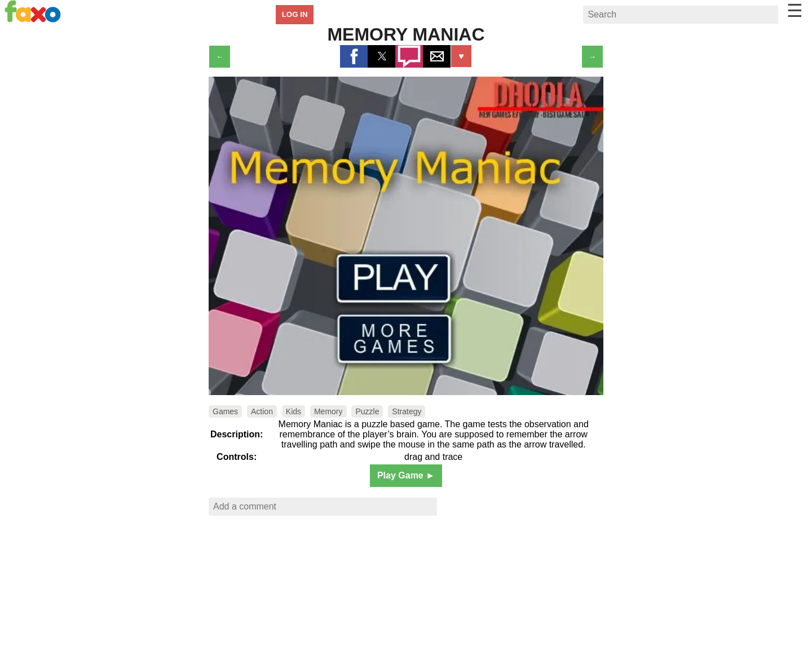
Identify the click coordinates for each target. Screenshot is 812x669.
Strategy (407, 411)
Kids (294, 411)
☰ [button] (795, 11)
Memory (328, 411)
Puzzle (367, 411)
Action (262, 411)
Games (225, 411)
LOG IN (295, 14)
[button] (354, 56)
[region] (406, 596)
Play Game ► (406, 475)
